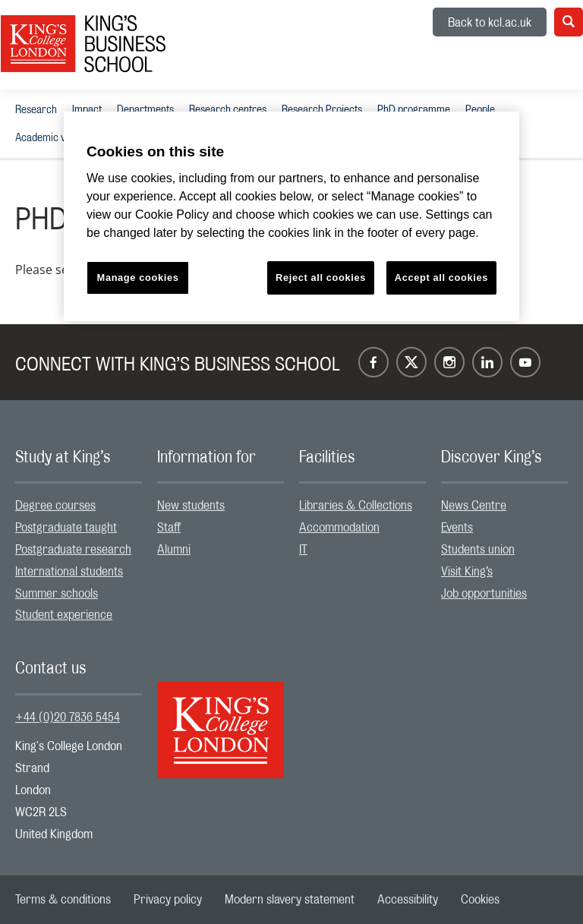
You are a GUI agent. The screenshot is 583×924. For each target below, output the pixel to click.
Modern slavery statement (290, 900)
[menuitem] (36, 110)
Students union (478, 550)
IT (303, 550)
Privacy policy (168, 900)
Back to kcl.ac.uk (490, 23)
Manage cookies (138, 278)
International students (69, 572)
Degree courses (55, 506)
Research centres (228, 110)
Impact (87, 110)
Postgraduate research (73, 550)
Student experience (64, 615)
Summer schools (57, 594)
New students (191, 506)
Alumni (174, 550)
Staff (169, 528)
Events (457, 528)
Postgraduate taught (66, 528)
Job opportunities (484, 594)
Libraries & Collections (356, 506)
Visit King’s (467, 572)
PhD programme (414, 110)
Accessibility (408, 900)
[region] (291, 217)
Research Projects (322, 110)
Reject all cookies (321, 278)
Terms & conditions (63, 900)
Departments (145, 110)
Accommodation (339, 528)
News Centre (474, 506)
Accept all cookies (441, 278)
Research (36, 110)
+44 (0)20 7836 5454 (68, 717)
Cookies (480, 900)
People (480, 110)
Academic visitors (54, 138)
